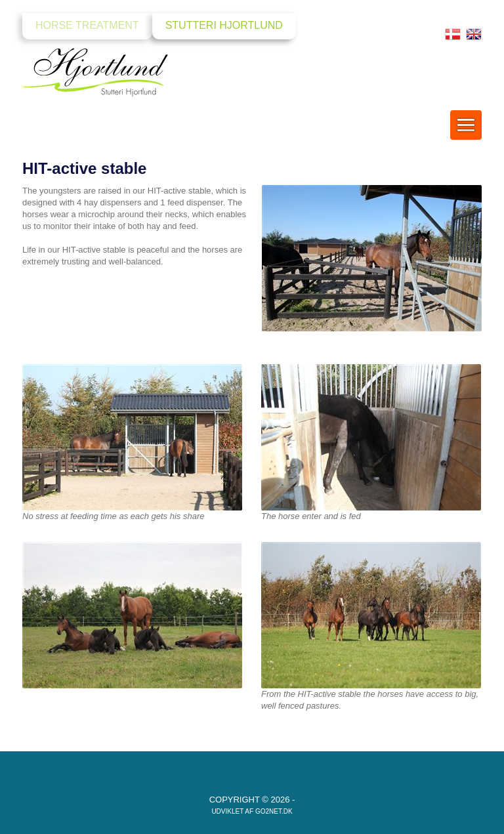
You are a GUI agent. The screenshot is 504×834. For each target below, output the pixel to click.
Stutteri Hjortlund (224, 25)
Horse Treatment (87, 25)
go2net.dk (274, 811)
